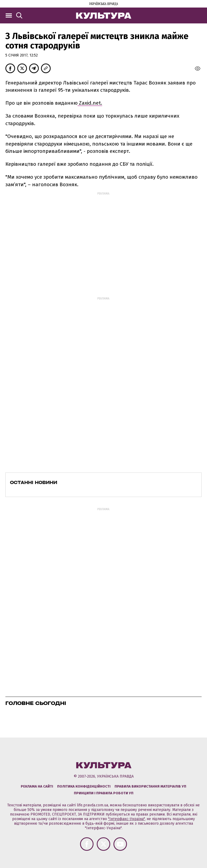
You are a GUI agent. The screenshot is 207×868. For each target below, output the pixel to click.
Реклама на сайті (37, 786)
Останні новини (34, 482)
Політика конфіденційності (84, 786)
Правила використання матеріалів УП (150, 786)
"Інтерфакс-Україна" (126, 819)
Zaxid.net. (90, 103)
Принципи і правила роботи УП (104, 793)
